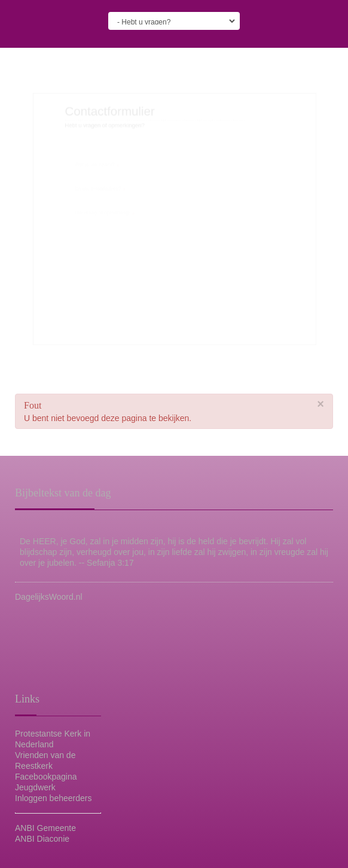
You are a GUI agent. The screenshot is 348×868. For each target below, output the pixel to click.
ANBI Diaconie (42, 839)
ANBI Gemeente (45, 828)
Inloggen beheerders (53, 798)
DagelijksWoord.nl (49, 597)
